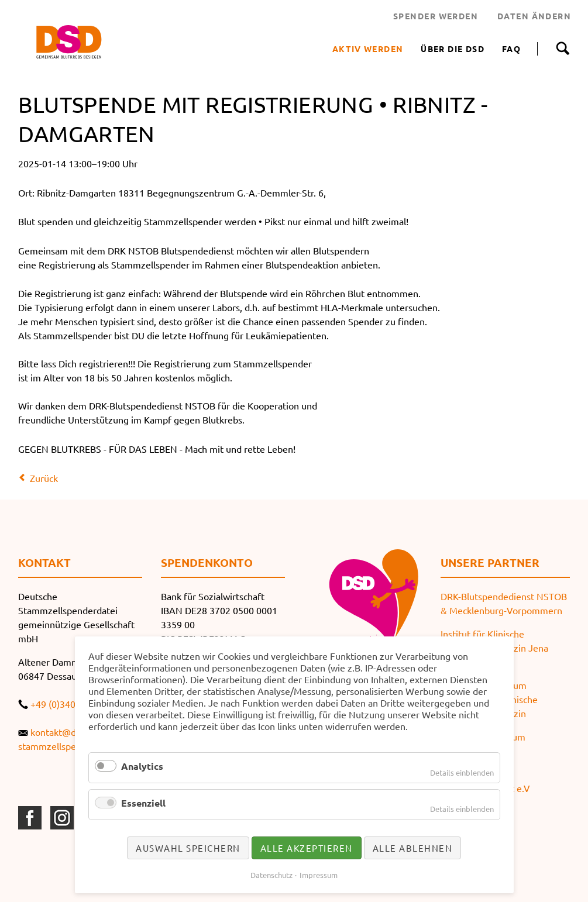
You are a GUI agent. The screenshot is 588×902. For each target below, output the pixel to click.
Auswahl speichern (188, 848)
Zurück (44, 478)
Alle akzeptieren (307, 848)
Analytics (142, 766)
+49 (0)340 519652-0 (74, 704)
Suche (563, 49)
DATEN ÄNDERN (534, 16)
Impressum (319, 875)
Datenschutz (271, 875)
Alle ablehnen (413, 848)
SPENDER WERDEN (436, 16)
